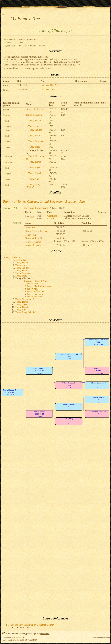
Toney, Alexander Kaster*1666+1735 (69, 356)
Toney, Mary (34, 147)
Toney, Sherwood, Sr (25, 299)
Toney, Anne (34, 126)
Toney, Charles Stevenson (37, 231)
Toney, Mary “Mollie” (33, 186)
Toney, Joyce (34, 167)
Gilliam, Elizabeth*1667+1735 (69, 385)
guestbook (45, 634)
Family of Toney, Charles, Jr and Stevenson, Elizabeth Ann (44, 201)
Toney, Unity (34, 135)
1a (37, 40)
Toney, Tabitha (35, 130)
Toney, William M (34, 238)
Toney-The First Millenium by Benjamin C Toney (31, 625)
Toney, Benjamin (33, 242)
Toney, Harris (35, 162)
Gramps (18, 638)
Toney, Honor (35, 121)
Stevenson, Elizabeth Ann (36, 208)
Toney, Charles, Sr (35, 109)
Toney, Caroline (36, 173)
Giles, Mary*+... (69, 421)
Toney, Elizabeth (33, 245)
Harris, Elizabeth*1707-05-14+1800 (39, 414)
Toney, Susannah (36, 141)
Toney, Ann (34, 179)
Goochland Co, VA (49, 85)
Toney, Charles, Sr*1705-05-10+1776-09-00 (39, 371)
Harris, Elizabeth (34, 115)
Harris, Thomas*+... (69, 407)
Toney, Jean (31, 228)
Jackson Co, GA (48, 89)
